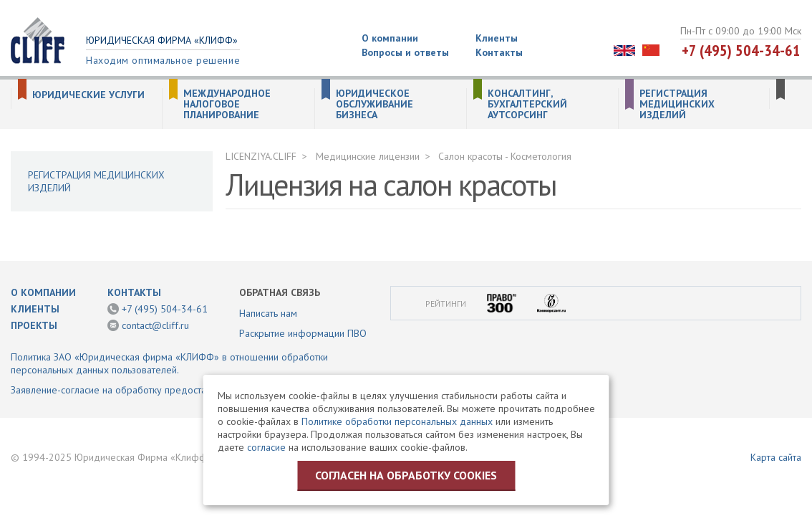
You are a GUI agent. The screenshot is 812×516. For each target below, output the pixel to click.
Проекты (34, 325)
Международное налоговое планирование (227, 104)
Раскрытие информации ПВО (303, 333)
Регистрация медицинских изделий (677, 104)
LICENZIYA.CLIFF (261, 156)
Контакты (499, 52)
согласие (266, 447)
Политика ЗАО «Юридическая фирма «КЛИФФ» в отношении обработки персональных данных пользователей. (169, 363)
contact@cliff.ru (155, 325)
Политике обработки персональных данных (397, 421)
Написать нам (268, 313)
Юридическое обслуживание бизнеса (374, 104)
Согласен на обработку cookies (406, 475)
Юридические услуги (88, 95)
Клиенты (497, 38)
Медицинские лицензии (368, 156)
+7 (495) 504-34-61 (741, 50)
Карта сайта (776, 457)
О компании (390, 38)
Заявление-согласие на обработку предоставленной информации (156, 390)
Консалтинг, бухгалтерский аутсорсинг (527, 104)
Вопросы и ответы (405, 52)
